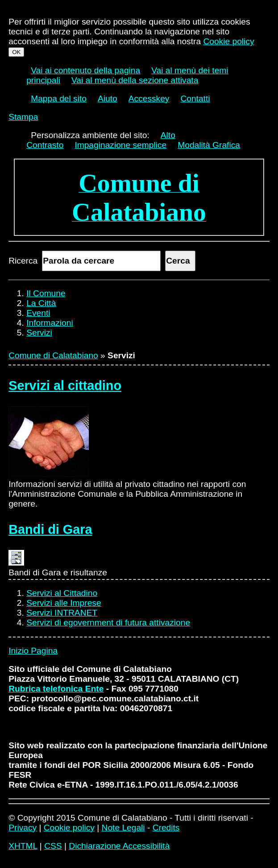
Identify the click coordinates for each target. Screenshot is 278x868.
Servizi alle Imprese (64, 603)
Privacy (23, 828)
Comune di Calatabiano (53, 355)
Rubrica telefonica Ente (56, 689)
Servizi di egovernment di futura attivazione (108, 623)
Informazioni (50, 323)
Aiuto (108, 99)
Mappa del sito (59, 99)
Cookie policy (228, 41)
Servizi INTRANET (62, 613)
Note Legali (123, 828)
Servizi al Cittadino (62, 593)
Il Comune (46, 293)
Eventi (38, 313)
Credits (166, 828)
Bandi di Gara (50, 529)
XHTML (23, 846)
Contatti (195, 99)
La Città (41, 303)
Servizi (39, 333)
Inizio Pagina (33, 651)
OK (16, 52)
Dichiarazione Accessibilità (119, 846)
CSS (53, 846)
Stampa (23, 117)
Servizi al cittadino (65, 386)
